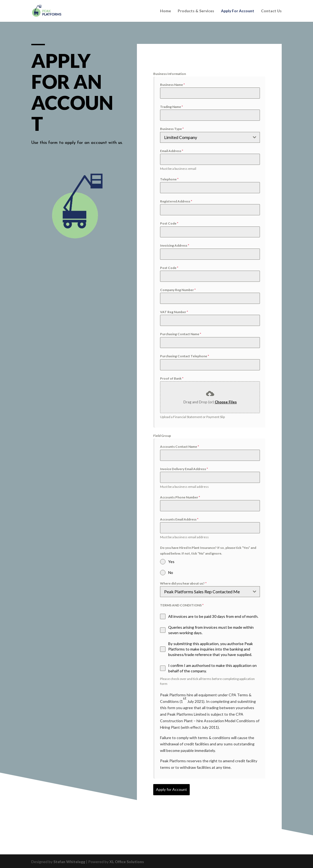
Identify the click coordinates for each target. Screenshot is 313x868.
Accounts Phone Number (180, 497)
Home (165, 11)
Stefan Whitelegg (69, 861)
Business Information (170, 74)
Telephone (169, 179)
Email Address (172, 151)
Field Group (162, 436)
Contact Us (271, 11)
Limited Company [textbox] (181, 137)
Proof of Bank (172, 378)
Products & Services (196, 11)
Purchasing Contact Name (181, 334)
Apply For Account (238, 11)
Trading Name (171, 107)
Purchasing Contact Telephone (185, 356)
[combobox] (210, 137)
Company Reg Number (178, 290)
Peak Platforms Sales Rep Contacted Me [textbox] (202, 592)
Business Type (172, 129)
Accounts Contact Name (179, 447)
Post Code (169, 223)
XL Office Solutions (127, 861)
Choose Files (226, 402)
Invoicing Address (175, 245)
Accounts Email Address (179, 519)
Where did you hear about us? (183, 583)
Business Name (172, 85)
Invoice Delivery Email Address (184, 469)
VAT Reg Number (174, 312)
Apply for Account (171, 789)
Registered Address (176, 201)
